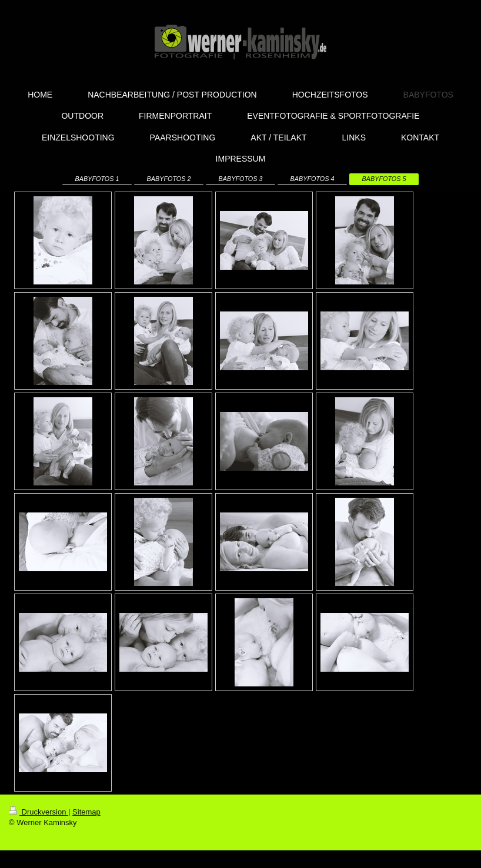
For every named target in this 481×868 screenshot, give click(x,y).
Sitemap (86, 812)
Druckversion (39, 812)
